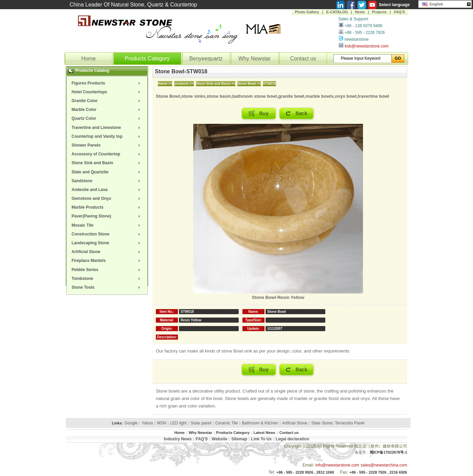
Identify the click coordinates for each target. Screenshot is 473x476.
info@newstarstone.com (337, 465)
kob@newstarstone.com (367, 46)
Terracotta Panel (350, 423)
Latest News (265, 433)
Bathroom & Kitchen (260, 423)
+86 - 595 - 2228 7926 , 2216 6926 (378, 472)
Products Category (147, 59)
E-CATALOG (337, 12)
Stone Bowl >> (249, 84)
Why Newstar (254, 59)
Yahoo (147, 423)
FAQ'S (399, 12)
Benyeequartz (206, 59)
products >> (184, 84)
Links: (117, 423)
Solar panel (201, 423)
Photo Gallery (307, 12)
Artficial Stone (295, 423)
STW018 (269, 84)
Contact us (303, 59)
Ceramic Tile (227, 423)
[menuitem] (107, 83)
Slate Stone (322, 423)
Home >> (165, 84)
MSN (162, 423)
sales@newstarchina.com (384, 465)
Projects (379, 12)
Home (88, 59)
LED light (178, 423)
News (360, 12)
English (433, 3)
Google (131, 423)
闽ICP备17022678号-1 (388, 452)
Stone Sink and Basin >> (216, 84)
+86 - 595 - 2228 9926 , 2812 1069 (305, 472)
